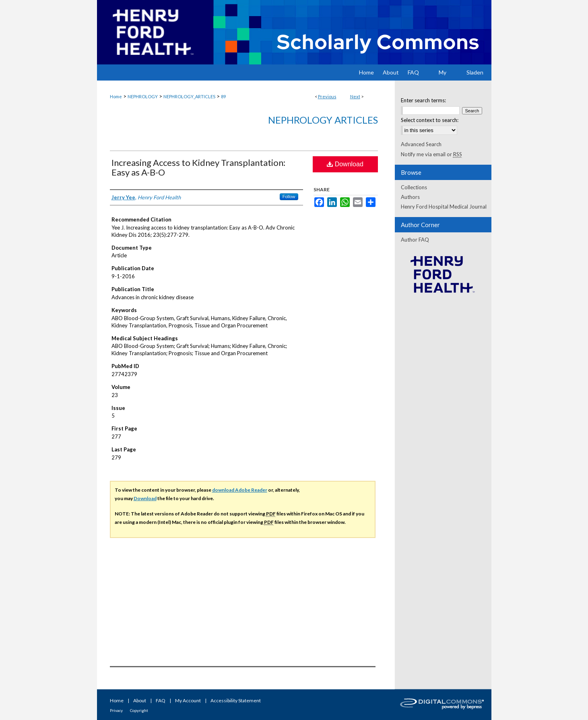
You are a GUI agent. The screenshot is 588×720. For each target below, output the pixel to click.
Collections (414, 187)
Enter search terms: (423, 100)
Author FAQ (415, 240)
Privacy (116, 710)
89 (223, 96)
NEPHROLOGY (143, 96)
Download (345, 164)
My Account (188, 700)
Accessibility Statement (236, 700)
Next (355, 96)
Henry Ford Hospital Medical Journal (444, 207)
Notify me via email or (431, 154)
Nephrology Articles (323, 120)
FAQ (161, 700)
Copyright (139, 710)
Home (116, 96)
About (140, 700)
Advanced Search (421, 144)
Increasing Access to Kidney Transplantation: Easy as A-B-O (198, 167)
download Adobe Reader (240, 490)
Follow (289, 197)
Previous (327, 96)
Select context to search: (430, 120)
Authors (410, 197)
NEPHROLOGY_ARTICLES (189, 96)
